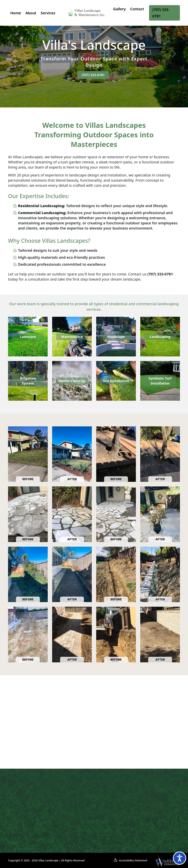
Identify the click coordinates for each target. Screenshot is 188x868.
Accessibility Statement (131, 860)
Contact (137, 9)
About (31, 13)
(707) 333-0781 (161, 13)
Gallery (119, 9)
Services (48, 13)
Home (16, 13)
